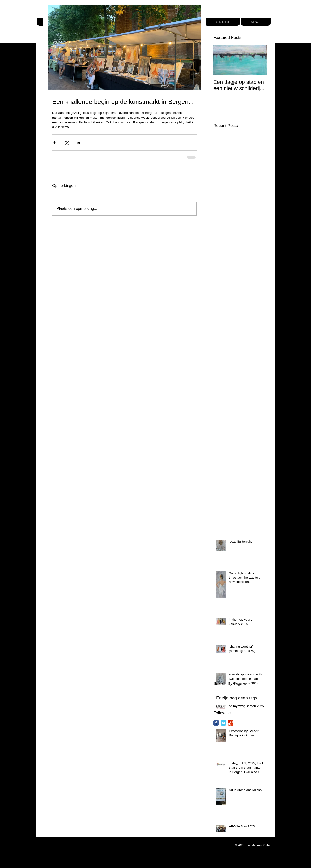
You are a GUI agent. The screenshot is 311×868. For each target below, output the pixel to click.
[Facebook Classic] (216, 723)
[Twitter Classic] (223, 723)
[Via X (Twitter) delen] (66, 142)
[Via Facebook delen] (55, 142)
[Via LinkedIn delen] (78, 142)
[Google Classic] (231, 723)
